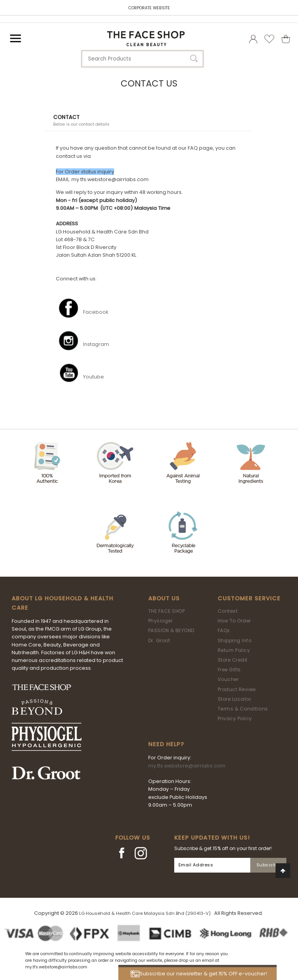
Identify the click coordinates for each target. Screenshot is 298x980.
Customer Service (249, 598)
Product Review (237, 689)
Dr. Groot (159, 640)
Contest (228, 611)
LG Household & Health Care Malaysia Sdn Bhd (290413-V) (145, 913)
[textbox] (142, 59)
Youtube (94, 377)
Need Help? (166, 744)
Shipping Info (235, 640)
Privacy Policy (235, 718)
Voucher (228, 679)
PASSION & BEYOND (171, 630)
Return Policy (234, 650)
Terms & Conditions (243, 709)
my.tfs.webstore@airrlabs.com (187, 766)
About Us (164, 598)
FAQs (224, 630)
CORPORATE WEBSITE (149, 8)
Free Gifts (229, 670)
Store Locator (235, 699)
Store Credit (233, 660)
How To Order (234, 621)
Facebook (96, 312)
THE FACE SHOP (167, 611)
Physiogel (160, 621)
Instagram (96, 344)
